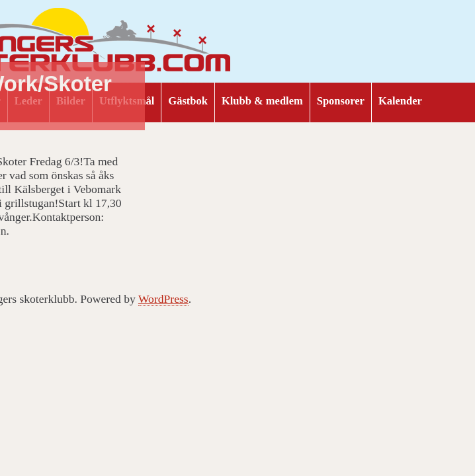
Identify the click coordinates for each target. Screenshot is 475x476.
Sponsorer (341, 101)
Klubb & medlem (262, 101)
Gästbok (188, 101)
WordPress (163, 299)
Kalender (400, 101)
